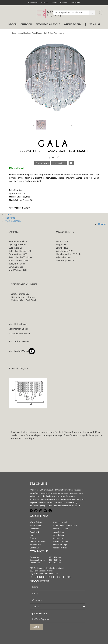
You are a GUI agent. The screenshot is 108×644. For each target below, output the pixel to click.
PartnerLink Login (60, 545)
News (32, 535)
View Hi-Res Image (18, 324)
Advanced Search (60, 522)
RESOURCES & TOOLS (48, 24)
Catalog (45, 3)
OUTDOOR (26, 24)
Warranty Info (35, 545)
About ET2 (34, 532)
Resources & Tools (60, 529)
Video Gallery (58, 535)
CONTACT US (76, 3)
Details (9, 215)
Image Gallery (58, 532)
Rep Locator (58, 538)
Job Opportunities (60, 541)
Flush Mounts (37, 33)
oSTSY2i (43, 614)
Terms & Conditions (38, 541)
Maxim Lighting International (65, 525)
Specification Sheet (18, 329)
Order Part (34, 529)
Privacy (33, 538)
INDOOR (12, 24)
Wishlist (95, 24)
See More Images (20, 208)
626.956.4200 (55, 557)
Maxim (54, 3)
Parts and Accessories (19, 342)
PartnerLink (33, 3)
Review (102, 224)
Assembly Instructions (19, 334)
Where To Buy (36, 522)
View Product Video (22, 351)
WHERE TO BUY (73, 24)
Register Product (60, 548)
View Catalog (35, 525)
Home (14, 33)
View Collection (13, 221)
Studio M (64, 3)
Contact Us (34, 548)
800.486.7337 (55, 563)
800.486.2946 (55, 560)
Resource (10, 218)
